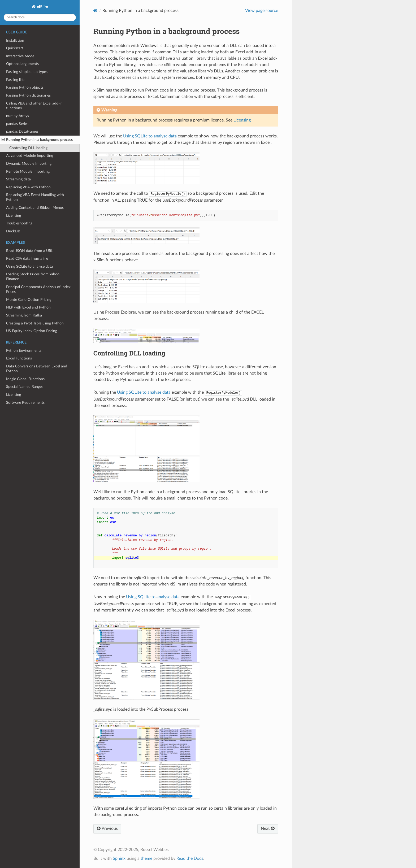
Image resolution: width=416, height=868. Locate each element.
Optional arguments (22, 64)
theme (146, 858)
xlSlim (42, 7)
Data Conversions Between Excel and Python (37, 369)
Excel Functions (19, 358)
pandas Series (17, 124)
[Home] (95, 10)
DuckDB (13, 231)
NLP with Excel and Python (28, 307)
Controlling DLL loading (28, 148)
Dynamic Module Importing (29, 164)
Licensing (14, 216)
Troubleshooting (19, 223)
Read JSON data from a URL (30, 251)
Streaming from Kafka (24, 315)
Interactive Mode (20, 56)
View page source (262, 11)
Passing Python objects (25, 87)
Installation (15, 40)
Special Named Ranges (25, 387)
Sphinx (119, 858)
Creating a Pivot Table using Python (35, 323)
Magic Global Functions (25, 379)
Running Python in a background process (37, 140)
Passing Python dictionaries (28, 95)
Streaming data (18, 179)
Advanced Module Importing (30, 156)
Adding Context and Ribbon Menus (35, 208)
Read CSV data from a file (27, 259)
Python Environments (24, 351)
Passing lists (16, 80)
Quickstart (15, 48)
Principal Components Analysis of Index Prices (38, 289)
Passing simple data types (27, 72)
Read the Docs (190, 858)
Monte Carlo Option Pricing (29, 300)
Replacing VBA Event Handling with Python (35, 197)
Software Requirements (25, 403)
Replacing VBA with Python (28, 187)
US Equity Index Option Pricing (32, 331)
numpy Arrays (18, 116)
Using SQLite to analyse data (29, 266)
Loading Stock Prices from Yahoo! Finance (33, 277)
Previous (107, 828)
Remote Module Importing (28, 172)
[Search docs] (40, 17)
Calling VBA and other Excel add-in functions (34, 106)
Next (268, 828)
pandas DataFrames (22, 131)
